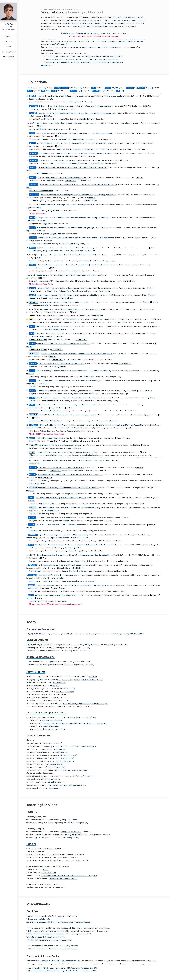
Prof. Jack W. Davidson (65, 692)
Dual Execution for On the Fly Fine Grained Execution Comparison (65, 575)
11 (60, 91)
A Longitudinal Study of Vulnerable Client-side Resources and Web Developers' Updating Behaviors (77, 218)
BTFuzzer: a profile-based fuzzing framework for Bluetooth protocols (65, 205)
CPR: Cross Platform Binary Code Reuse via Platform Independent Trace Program (71, 508)
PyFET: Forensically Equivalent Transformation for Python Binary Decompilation (68, 248)
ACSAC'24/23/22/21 (49, 872)
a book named (56, 961)
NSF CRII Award (96, 23)
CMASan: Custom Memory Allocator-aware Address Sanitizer (62, 177)
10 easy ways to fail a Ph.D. (39, 919)
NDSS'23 (63, 682)
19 (82, 91)
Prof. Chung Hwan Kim (63, 770)
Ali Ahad (31, 645)
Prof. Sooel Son (86, 776)
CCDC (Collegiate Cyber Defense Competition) (73, 717)
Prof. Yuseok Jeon (51, 788)
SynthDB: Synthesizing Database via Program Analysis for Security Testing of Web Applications (76, 238)
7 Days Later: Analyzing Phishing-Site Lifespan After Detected (64, 160)
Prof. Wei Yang (81, 770)
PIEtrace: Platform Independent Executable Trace (55, 595)
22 (70, 88)
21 (98, 88)
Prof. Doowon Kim (58, 767)
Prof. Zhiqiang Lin (58, 749)
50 (65, 91)
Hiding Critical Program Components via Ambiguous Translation (63, 288)
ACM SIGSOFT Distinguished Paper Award (97, 26)
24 (118, 88)
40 (121, 88)
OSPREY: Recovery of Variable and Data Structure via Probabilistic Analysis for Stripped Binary (74, 371)
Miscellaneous (9, 54)
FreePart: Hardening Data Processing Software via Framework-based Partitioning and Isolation (78, 195)
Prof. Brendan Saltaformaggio (83, 746)
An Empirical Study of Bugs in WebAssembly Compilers (58, 326)
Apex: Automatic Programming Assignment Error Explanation (63, 535)
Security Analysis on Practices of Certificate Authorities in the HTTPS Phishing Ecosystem (76, 353)
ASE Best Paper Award (72, 26)
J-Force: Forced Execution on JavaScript (54, 518)
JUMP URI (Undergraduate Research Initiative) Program (85, 703)
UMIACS (54, 20)
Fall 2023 (71, 823)
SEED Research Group (76, 20)
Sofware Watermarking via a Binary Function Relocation (62, 302)
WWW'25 (125, 634)
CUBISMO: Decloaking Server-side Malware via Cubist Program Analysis (68, 415)
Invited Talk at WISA (46, 336)
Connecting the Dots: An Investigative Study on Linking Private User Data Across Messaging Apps (84, 56)
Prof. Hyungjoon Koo (59, 785)
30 (62, 91)
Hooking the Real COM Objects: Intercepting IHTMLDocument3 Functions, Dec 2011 (62, 968)
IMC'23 (118, 634)
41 (39, 91)
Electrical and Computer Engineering (102, 17)
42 (122, 91)
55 (89, 88)
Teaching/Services (9, 49)
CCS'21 (81, 645)
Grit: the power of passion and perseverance (47, 931)
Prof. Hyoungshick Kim (76, 785)
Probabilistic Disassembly (47, 438)
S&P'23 (87, 645)
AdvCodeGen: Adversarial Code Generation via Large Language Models (66, 123)
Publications (9, 39)
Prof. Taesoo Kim (64, 746)
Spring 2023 (65, 832)
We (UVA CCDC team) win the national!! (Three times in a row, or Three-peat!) (75, 723)
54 (113, 91)
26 (105, 91)
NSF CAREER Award (83, 23)
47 (86, 88)
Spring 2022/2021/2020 (79, 835)
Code (60, 408)
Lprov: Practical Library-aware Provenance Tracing (59, 445)
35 (36, 91)
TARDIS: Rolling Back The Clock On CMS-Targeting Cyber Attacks (63, 391)
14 (103, 91)
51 (68, 91)
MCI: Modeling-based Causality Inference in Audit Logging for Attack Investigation (70, 474)
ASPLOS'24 (94, 645)
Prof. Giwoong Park (52, 779)
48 (108, 91)
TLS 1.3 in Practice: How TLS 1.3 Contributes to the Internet (61, 364)
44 (150, 88)
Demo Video (70, 568)
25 (75, 88)
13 (116, 88)
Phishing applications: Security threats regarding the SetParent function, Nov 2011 (62, 971)
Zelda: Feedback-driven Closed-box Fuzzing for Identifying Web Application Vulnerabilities (86, 47)
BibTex (50, 99)
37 (103, 88)
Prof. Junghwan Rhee (65, 761)
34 (78, 88)
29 (48, 91)
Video (120, 364)
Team (9, 44)
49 (111, 91)
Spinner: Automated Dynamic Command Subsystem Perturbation (64, 343)
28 (100, 88)
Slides (146, 302)
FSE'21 (119, 645)
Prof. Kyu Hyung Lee (56, 764)
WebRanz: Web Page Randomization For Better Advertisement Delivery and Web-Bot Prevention (74, 545)
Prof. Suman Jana (54, 743)
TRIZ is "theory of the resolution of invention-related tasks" (52, 949)
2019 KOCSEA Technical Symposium (63, 878)
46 (83, 88)
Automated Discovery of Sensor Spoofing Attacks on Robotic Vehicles (72, 255)
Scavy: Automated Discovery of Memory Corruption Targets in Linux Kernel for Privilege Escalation (79, 184)
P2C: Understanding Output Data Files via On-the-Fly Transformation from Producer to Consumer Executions (81, 585)
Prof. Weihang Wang (65, 758)
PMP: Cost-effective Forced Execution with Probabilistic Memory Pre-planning (68, 398)
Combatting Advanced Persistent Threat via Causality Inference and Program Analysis (74, 460)
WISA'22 (140, 634)
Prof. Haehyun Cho (54, 782)
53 (124, 88)
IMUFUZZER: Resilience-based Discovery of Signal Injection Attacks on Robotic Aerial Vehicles (83, 59)
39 (80, 88)
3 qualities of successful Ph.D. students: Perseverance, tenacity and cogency (60, 922)
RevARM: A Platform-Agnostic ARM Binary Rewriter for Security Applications (69, 488)
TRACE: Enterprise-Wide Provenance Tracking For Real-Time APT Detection (78, 319)
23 (72, 88)
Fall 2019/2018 (76, 832)
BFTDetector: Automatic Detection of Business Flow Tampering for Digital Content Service (73, 228)
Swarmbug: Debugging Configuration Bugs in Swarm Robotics (61, 333)
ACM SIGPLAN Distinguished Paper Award (119, 23)
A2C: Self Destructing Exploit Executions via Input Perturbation (62, 525)
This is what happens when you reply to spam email (50, 940)
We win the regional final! (52, 720)
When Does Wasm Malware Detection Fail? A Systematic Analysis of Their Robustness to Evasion (85, 62)
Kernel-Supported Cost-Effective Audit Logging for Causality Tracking (65, 452)
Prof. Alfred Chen (61, 752)
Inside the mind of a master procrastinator (46, 934)
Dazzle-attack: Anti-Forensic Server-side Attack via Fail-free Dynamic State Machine (71, 275)
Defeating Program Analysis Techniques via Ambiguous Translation (67, 309)
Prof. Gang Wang (70, 755)
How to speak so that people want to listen (46, 937)
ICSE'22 (100, 680)
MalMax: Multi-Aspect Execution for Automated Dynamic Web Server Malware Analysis (71, 405)
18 (34, 91)
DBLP (95, 875)
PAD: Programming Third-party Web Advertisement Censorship (61, 498)
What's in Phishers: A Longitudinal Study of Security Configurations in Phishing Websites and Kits (77, 153)
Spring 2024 (65, 820)
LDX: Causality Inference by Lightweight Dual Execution (61, 565)
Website (89, 33)
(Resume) (69, 33)
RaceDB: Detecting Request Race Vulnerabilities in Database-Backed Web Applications (73, 167)
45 (135, 88)
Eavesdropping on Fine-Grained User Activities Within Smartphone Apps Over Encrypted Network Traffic (78, 555)
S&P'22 (124, 645)
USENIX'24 (92, 677)
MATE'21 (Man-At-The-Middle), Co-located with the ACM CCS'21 (67, 875)
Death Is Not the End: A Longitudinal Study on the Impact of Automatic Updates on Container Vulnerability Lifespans (97, 41)
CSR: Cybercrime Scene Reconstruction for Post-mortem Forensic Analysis (68, 381)
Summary (9, 34)
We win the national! (51, 726)
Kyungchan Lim (34, 634)
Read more (47, 65)
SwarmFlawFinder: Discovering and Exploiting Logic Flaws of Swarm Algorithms (68, 295)
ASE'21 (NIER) (91, 680)
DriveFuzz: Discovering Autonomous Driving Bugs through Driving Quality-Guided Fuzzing (72, 265)
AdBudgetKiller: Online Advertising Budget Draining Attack (61, 467)
